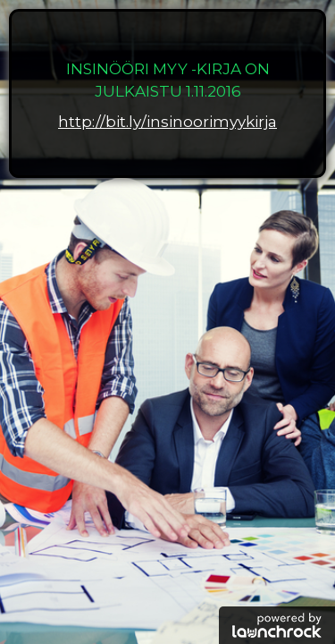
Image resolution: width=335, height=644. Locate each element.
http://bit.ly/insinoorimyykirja (167, 122)
